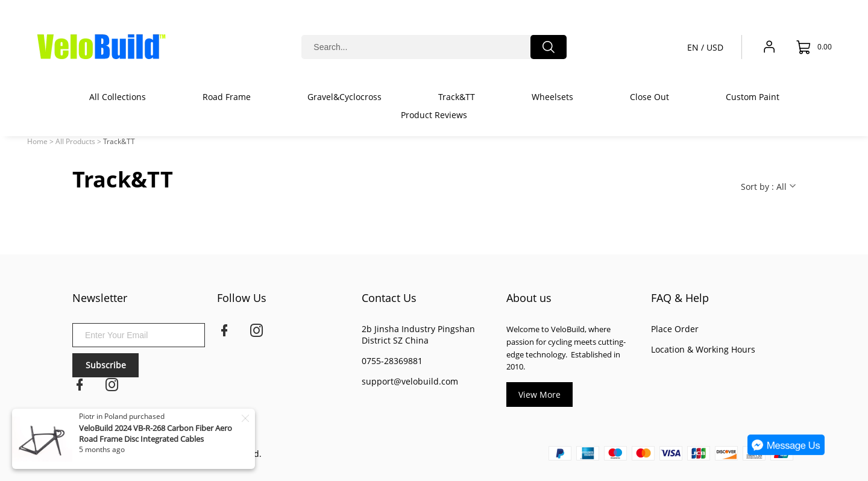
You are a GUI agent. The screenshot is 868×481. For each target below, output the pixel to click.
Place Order (675, 329)
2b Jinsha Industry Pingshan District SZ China (418, 335)
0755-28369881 (392, 361)
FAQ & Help (680, 298)
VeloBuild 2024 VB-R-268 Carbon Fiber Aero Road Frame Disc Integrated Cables (156, 433)
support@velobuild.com (410, 381)
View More (539, 395)
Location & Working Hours (703, 349)
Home (37, 141)
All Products (75, 141)
